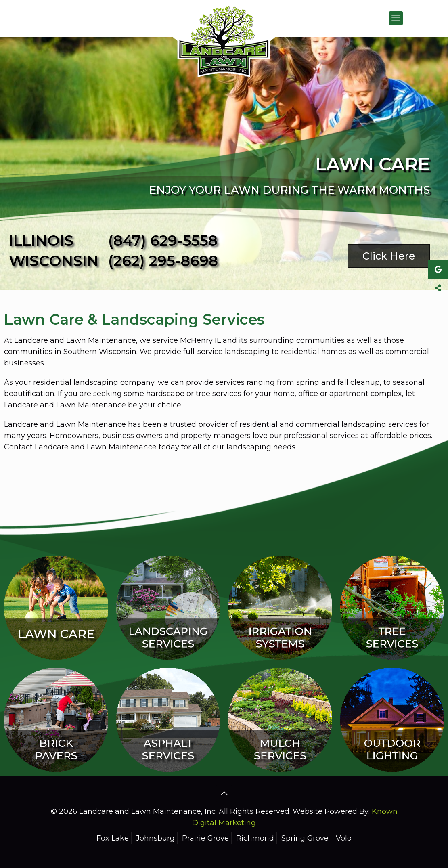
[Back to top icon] (224, 793)
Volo (344, 838)
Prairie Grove (205, 838)
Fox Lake (113, 838)
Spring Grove (305, 838)
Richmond (255, 838)
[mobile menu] (396, 18)
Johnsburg (155, 838)
